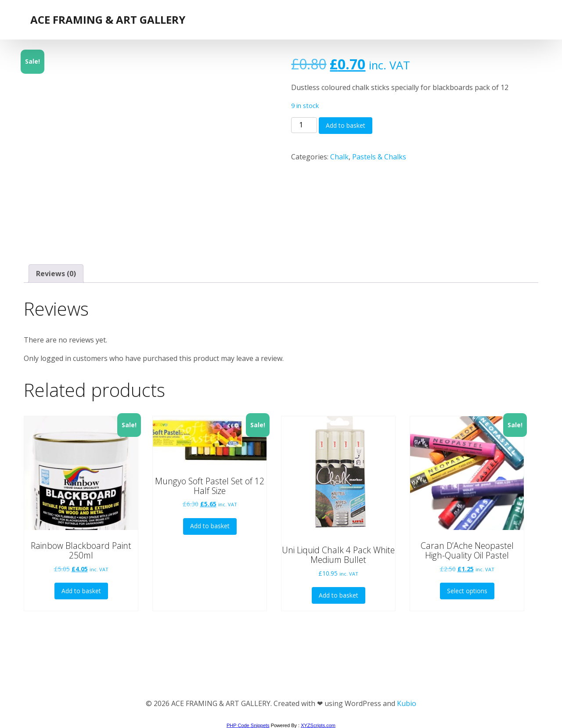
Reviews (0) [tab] (56, 274)
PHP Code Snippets (248, 725)
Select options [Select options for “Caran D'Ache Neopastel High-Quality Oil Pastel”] (467, 591)
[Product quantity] (304, 125)
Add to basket (346, 125)
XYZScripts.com (318, 725)
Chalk (339, 157)
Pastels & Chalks (379, 157)
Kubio (407, 703)
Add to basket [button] (81, 591)
